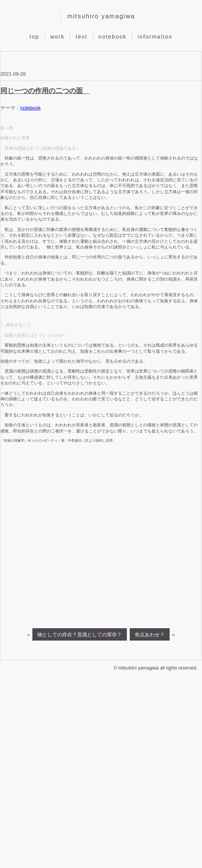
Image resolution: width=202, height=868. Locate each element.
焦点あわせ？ (150, 635)
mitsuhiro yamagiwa (101, 16)
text (82, 36)
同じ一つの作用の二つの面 (45, 91)
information (155, 36)
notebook (113, 36)
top (34, 36)
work (58, 36)
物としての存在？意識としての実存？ (80, 635)
